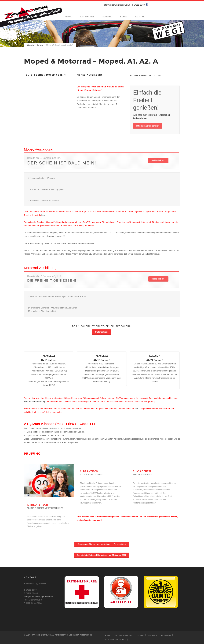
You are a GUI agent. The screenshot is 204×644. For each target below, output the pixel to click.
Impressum (166, 635)
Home (69, 17)
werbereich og (86, 635)
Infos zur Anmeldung (124, 635)
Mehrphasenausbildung (35, 402)
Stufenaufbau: (102, 332)
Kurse (124, 17)
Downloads (152, 635)
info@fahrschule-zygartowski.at (117, 5)
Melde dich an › (158, 162)
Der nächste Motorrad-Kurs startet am (102, 555)
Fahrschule (87, 17)
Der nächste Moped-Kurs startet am (102, 544)
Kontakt (141, 17)
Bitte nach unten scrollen (148, 128)
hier (43, 215)
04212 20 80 (139, 5)
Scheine (107, 17)
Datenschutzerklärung (115, 640)
